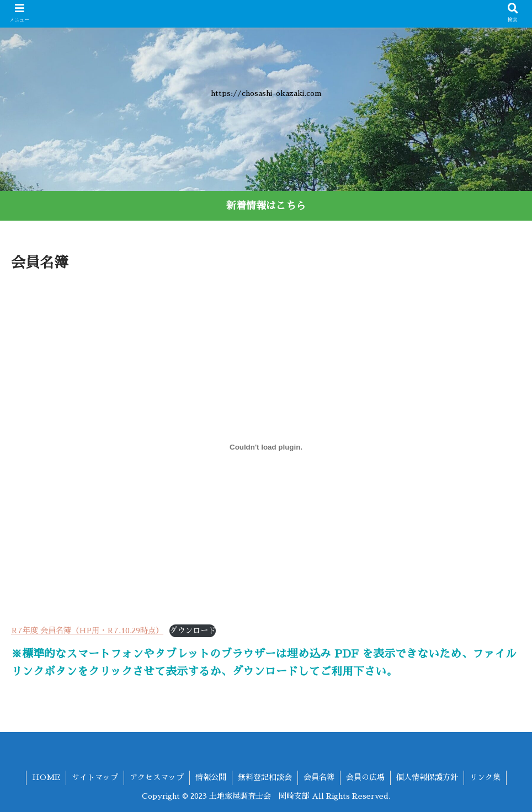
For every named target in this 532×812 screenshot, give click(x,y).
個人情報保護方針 (427, 777)
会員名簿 (319, 777)
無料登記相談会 (265, 777)
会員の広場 (365, 777)
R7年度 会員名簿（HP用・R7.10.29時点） (87, 631)
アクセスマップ (157, 777)
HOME (46, 777)
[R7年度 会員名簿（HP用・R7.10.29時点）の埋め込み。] (266, 447)
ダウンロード (193, 631)
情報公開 (211, 777)
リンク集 (485, 777)
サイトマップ (95, 777)
